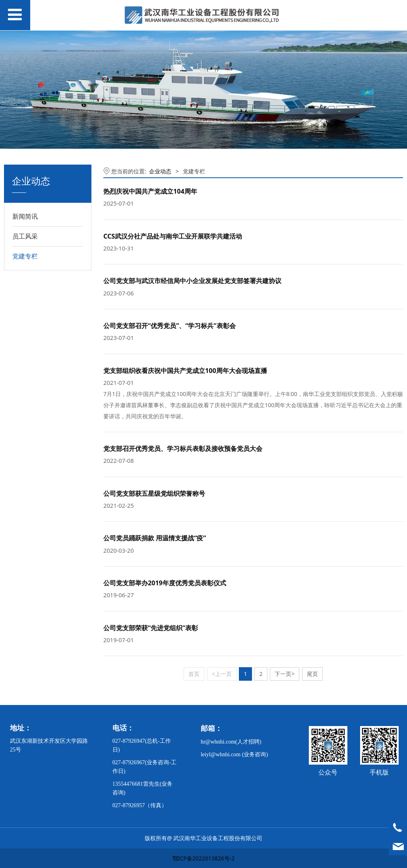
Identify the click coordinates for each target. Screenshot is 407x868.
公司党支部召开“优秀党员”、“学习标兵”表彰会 (170, 326)
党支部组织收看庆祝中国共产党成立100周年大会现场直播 (185, 371)
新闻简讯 (25, 216)
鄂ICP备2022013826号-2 (204, 858)
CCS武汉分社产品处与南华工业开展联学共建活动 (173, 236)
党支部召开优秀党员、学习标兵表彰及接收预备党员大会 (183, 449)
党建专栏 (25, 256)
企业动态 (160, 171)
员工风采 (25, 236)
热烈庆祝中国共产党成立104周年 (150, 191)
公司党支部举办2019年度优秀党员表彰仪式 (165, 583)
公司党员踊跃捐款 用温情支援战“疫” (155, 538)
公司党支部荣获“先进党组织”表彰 (151, 628)
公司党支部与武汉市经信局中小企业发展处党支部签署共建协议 (192, 281)
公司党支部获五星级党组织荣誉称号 (154, 493)
